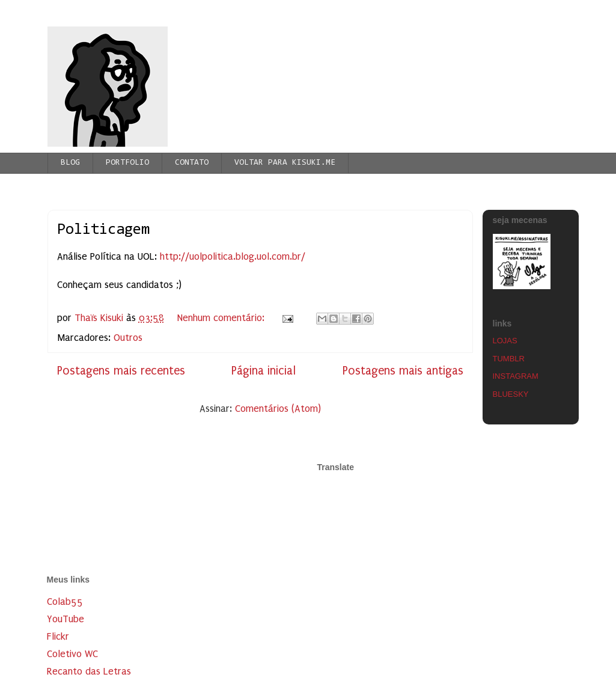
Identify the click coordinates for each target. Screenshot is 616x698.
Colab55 (65, 602)
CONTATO (192, 163)
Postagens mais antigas (403, 371)
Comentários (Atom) (278, 409)
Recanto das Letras (89, 671)
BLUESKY (511, 394)
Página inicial (264, 371)
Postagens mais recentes (121, 371)
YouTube (66, 619)
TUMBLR (509, 359)
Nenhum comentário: (222, 318)
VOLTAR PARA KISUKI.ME (285, 163)
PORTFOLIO (127, 163)
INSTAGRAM (516, 376)
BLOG (70, 163)
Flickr (58, 636)
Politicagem (103, 230)
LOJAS (505, 341)
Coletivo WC (72, 654)
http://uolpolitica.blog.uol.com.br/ (233, 256)
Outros (128, 338)
